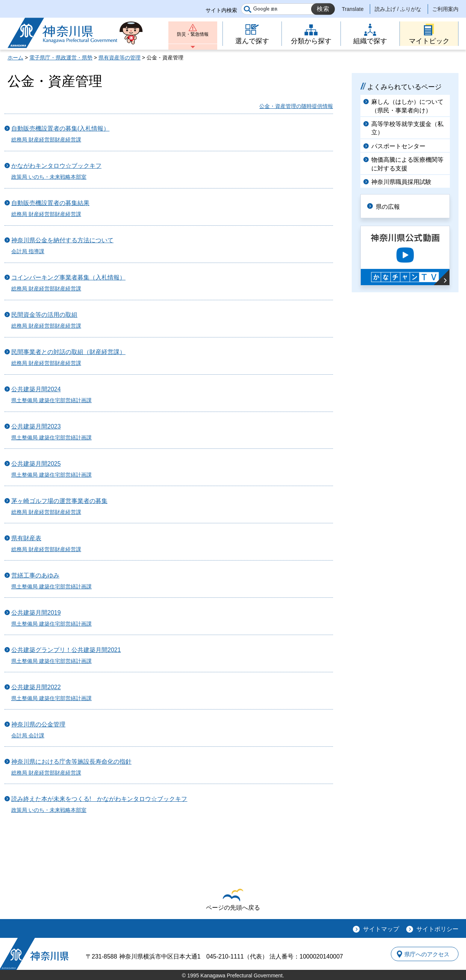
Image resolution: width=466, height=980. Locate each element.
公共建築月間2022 (36, 687)
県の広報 (392, 206)
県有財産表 (26, 538)
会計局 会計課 (28, 735)
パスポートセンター (398, 146)
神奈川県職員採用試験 (401, 182)
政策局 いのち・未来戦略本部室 (49, 177)
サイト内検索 (221, 10)
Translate (353, 9)
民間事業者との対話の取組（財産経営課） (68, 352)
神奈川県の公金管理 (38, 724)
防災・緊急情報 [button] (193, 37)
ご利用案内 (445, 9)
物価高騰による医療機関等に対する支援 (407, 164)
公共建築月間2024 (36, 389)
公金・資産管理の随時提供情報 (296, 106)
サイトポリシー (437, 929)
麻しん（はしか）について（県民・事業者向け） (407, 106)
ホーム (15, 58)
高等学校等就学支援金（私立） (407, 128)
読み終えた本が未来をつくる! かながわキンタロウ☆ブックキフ (99, 799)
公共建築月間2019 (36, 613)
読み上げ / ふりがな (398, 9)
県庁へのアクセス (424, 954)
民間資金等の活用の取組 (44, 315)
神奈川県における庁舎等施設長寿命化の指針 (71, 762)
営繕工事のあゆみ (35, 575)
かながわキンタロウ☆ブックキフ (56, 166)
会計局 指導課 (28, 251)
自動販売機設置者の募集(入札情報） (60, 128)
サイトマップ (381, 929)
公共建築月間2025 (36, 464)
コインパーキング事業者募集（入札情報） (68, 277)
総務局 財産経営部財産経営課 (46, 140)
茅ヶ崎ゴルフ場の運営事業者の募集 (59, 501)
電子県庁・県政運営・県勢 (61, 58)
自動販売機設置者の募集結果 (50, 203)
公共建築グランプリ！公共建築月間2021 (66, 650)
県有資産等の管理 (120, 58)
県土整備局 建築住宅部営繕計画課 (51, 400)
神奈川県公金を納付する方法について (62, 240)
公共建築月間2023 (36, 426)
